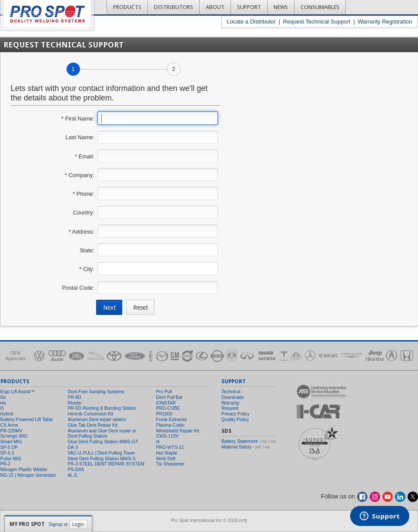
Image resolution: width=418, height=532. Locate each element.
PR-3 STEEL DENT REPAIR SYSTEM (106, 464)
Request (230, 408)
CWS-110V (167, 436)
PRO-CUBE (168, 408)
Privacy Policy (236, 414)
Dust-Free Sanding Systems (96, 392)
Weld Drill (166, 459)
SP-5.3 (7, 453)
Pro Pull (164, 392)
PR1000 (164, 414)
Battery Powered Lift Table (27, 420)
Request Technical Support (317, 22)
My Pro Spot (27, 524)
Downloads (232, 397)
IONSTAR (166, 403)
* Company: (80, 175)
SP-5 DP (9, 447)
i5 (2, 408)
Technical (231, 392)
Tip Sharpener (170, 464)
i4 (158, 442)
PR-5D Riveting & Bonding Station (102, 408)
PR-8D (74, 397)
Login (78, 524)
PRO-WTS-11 (170, 447)
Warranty (231, 403)
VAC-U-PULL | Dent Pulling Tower (101, 453)
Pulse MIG (11, 459)
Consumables (320, 7)
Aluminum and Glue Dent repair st (102, 431)
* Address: (82, 232)
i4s (3, 403)
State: (87, 250)
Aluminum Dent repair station (97, 420)
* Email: (85, 156)
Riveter (75, 403)
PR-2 (6, 464)
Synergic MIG (14, 436)
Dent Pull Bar (169, 397)
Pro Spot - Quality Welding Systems (47, 14)
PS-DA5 (76, 470)
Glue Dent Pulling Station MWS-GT (103, 442)
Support (249, 7)
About (215, 7)
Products (127, 7)
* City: (87, 269)
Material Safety (236, 447)
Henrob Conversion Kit (90, 414)
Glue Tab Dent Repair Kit (92, 425)
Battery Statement (239, 441)
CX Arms (9, 425)
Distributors (174, 7)
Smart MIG (11, 442)
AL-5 (72, 475)
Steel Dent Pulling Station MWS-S (102, 459)
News (281, 7)
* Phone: (84, 194)
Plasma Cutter (171, 425)
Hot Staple (167, 453)
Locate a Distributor (251, 22)
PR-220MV (12, 431)
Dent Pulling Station (87, 436)
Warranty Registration (385, 22)
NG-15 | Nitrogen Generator (28, 475)
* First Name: (78, 119)
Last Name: (80, 137)
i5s (3, 397)
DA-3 (73, 447)
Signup (56, 524)
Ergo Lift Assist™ (18, 392)
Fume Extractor (172, 420)
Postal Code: (78, 288)
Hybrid (7, 414)
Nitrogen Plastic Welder (24, 470)
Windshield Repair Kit (178, 431)
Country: (84, 212)
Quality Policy (235, 420)
